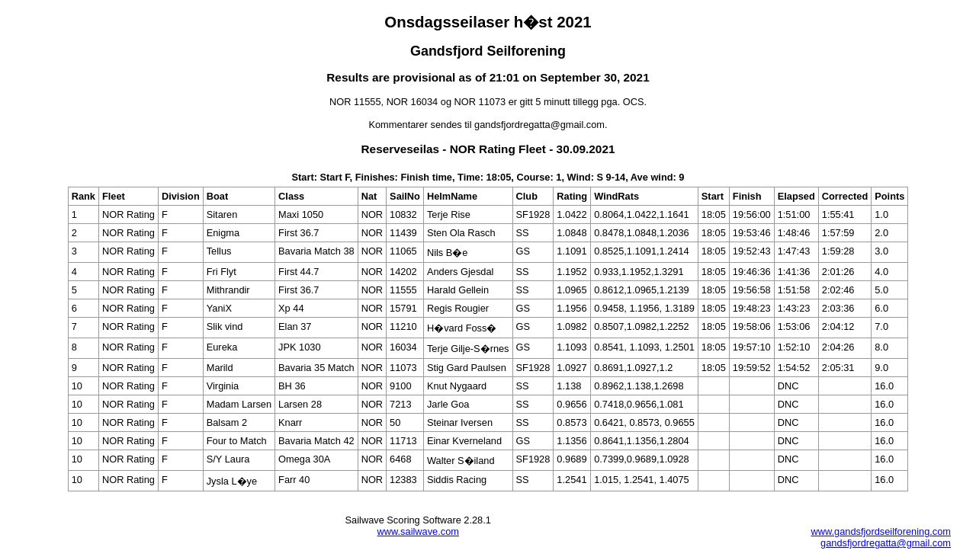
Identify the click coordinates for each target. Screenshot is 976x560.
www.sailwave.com (418, 531)
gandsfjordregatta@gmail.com (886, 543)
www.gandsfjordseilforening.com (881, 531)
